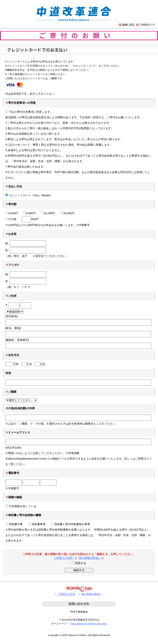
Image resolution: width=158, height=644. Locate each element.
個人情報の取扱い (90, 558)
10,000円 (48, 213)
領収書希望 (37, 524)
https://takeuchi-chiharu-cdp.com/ (89, 623)
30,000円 (67, 213)
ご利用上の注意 (63, 558)
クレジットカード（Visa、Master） (29, 195)
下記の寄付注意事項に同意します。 (29, 112)
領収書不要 (14, 524)
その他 (11, 219)
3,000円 (12, 213)
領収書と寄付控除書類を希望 (71, 524)
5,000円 (29, 213)
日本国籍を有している (21, 506)
